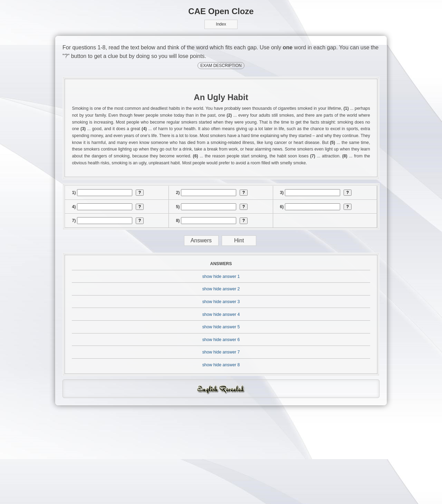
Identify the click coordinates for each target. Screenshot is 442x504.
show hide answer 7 (221, 436)
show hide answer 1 (221, 345)
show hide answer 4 (221, 390)
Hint (239, 305)
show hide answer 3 (221, 375)
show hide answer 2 (221, 360)
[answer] (108, 248)
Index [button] (221, 24)
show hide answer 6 (221, 421)
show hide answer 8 (221, 451)
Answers (201, 305)
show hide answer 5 (221, 405)
